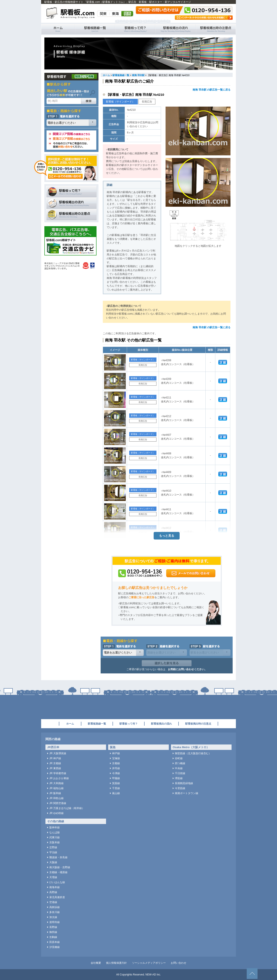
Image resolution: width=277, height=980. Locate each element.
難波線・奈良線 (58, 857)
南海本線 (55, 887)
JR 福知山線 (56, 788)
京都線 (116, 763)
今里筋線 (180, 788)
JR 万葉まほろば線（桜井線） (67, 808)
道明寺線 (55, 922)
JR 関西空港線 (58, 803)
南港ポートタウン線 (187, 793)
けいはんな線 (57, 882)
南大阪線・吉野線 (60, 867)
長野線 (53, 927)
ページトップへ (252, 973)
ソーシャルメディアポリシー (149, 963)
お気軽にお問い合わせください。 (187, 669)
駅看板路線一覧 (95, 29)
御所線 (53, 932)
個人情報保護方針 (116, 963)
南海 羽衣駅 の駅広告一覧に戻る (212, 90)
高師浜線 (55, 907)
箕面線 (116, 783)
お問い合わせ (179, 963)
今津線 (116, 773)
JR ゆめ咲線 (56, 813)
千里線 (116, 788)
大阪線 (53, 862)
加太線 (53, 917)
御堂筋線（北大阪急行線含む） (193, 753)
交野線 (53, 847)
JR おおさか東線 (59, 778)
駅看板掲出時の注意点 (216, 29)
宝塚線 (116, 758)
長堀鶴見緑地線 (184, 783)
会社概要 (96, 963)
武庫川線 (55, 837)
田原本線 (55, 942)
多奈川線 (55, 912)
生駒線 (53, 937)
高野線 (53, 892)
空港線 (53, 902)
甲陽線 (116, 778)
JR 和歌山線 (56, 798)
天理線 (53, 877)
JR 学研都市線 (58, 773)
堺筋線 (179, 778)
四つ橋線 (180, 763)
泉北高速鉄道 (57, 897)
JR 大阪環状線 (58, 753)
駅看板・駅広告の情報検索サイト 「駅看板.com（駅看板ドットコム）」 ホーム (58, 29)
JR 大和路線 (56, 783)
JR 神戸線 (55, 758)
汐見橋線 (55, 947)
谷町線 (179, 758)
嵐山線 (116, 793)
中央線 (179, 768)
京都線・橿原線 (58, 872)
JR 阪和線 (55, 793)
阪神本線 (55, 827)
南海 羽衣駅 (138, 75)
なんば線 (55, 832)
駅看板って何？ (135, 29)
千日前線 (180, 773)
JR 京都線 (55, 763)
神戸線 (116, 753)
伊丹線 (116, 768)
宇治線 (53, 852)
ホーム (106, 75)
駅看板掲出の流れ (176, 29)
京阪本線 (55, 842)
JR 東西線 (55, 768)
